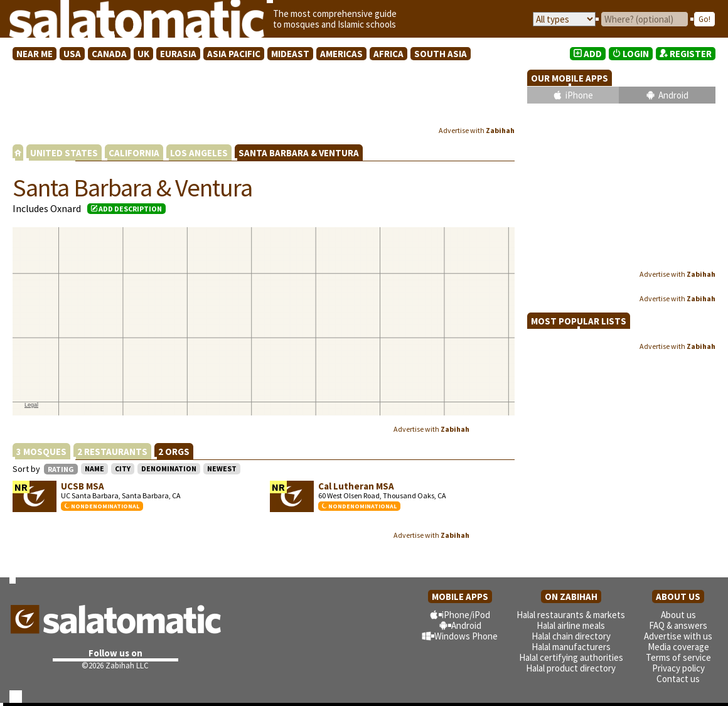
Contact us (678, 679)
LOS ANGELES (199, 153)
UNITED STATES (64, 153)
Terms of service (678, 657)
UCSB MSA (83, 486)
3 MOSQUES (41, 452)
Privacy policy (678, 668)
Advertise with (477, 130)
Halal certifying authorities (571, 657)
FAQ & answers (678, 625)
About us (678, 615)
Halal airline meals (571, 625)
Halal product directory (571, 668)
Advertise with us (678, 636)
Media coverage (678, 647)
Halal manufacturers (571, 647)
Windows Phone (466, 636)
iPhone (579, 95)
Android (673, 95)
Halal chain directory (571, 636)
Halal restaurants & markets (571, 615)
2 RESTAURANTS (112, 452)
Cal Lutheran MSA (356, 486)
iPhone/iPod (466, 615)
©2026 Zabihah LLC (115, 666)
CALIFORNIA (134, 153)
